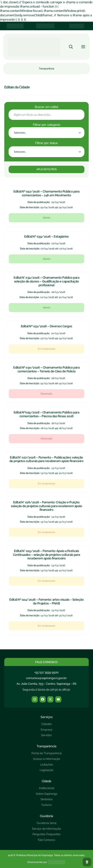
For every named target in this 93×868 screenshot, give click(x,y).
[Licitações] (47, 766)
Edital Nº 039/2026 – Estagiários (46, 236)
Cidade (47, 781)
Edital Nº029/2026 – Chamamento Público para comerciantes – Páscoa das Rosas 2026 (46, 414)
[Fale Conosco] (46, 841)
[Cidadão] (46, 725)
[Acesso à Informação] (47, 760)
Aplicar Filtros (47, 169)
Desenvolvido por (37, 862)
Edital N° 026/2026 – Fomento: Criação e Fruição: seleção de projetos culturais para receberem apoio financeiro (46, 506)
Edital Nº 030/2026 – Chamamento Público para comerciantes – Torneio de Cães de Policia (46, 369)
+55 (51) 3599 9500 (46, 672)
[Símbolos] (47, 801)
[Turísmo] (47, 806)
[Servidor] (46, 737)
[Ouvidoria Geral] (46, 824)
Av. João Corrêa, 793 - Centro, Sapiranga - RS (46, 684)
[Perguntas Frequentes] (46, 836)
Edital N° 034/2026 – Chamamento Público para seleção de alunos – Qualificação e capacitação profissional (46, 281)
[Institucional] (47, 790)
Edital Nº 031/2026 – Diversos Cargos (46, 326)
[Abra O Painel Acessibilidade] (87, 862)
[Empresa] (46, 731)
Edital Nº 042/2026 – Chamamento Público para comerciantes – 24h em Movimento (46, 193)
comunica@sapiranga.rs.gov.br (46, 678)
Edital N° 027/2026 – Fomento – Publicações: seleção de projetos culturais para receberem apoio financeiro (46, 459)
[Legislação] (47, 771)
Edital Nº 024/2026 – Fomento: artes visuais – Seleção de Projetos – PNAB (46, 601)
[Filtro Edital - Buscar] (46, 115)
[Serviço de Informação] (46, 830)
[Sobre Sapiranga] (47, 795)
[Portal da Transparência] (47, 755)
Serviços (46, 717)
